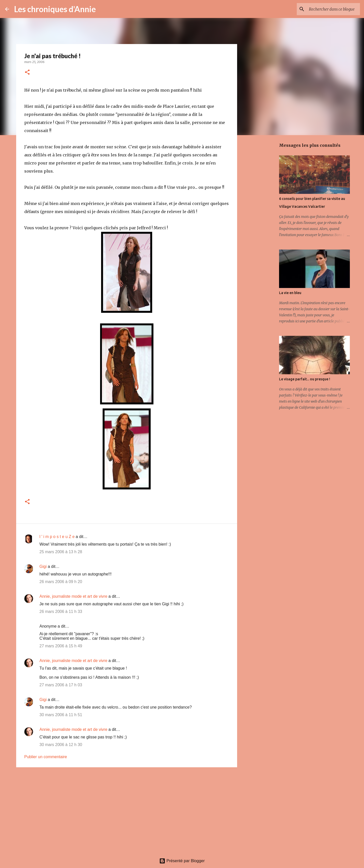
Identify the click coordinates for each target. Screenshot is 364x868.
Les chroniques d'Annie (55, 9)
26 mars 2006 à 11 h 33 (61, 612)
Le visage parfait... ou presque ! (305, 379)
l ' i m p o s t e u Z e (57, 537)
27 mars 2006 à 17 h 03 (61, 685)
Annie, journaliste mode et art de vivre (73, 596)
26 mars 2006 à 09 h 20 (61, 582)
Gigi (43, 566)
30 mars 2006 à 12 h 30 (61, 745)
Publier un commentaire (46, 757)
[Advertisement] (127, 810)
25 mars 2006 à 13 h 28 (61, 552)
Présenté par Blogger (182, 861)
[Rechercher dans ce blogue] (333, 9)
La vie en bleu (290, 293)
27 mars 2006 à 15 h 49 (61, 646)
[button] (27, 73)
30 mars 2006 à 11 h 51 (61, 715)
